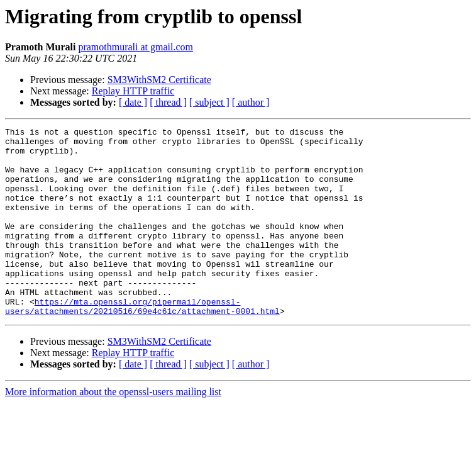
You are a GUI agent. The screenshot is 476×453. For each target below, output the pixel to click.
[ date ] (133, 102)
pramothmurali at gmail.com (136, 47)
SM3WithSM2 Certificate (159, 80)
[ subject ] (209, 102)
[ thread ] (168, 102)
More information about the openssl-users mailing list (113, 429)
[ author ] (251, 102)
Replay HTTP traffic (133, 91)
